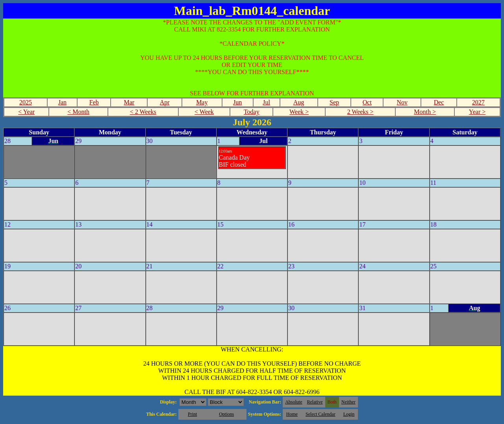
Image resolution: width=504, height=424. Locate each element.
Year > (477, 112)
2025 (26, 102)
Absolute (294, 402)
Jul (266, 102)
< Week (204, 112)
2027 (478, 102)
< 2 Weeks (143, 112)
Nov (402, 102)
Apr (165, 102)
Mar (129, 102)
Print (192, 414)
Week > (299, 112)
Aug (299, 102)
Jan (62, 102)
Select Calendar (321, 414)
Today (252, 112)
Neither (348, 402)
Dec (439, 102)
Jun (237, 102)
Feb (94, 102)
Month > (425, 112)
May (202, 102)
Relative (315, 402)
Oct (367, 102)
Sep (334, 102)
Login (349, 414)
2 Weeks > (360, 112)
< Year (26, 112)
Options (226, 414)
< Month (78, 112)
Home (292, 414)
